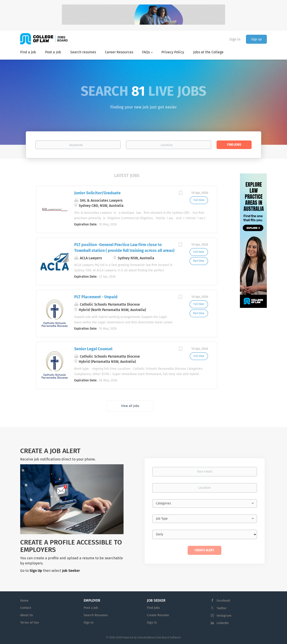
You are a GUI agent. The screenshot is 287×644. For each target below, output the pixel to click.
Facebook (223, 601)
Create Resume (158, 615)
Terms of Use (30, 623)
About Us (27, 615)
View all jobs (130, 406)
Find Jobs (234, 145)
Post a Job (91, 608)
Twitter (222, 608)
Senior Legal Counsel (93, 349)
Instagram (224, 616)
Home (24, 601)
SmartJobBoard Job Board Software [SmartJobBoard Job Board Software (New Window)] (159, 638)
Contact (26, 608)
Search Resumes (96, 615)
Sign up (256, 39)
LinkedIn (223, 623)
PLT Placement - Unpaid (96, 297)
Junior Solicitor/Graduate (97, 193)
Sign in (235, 39)
